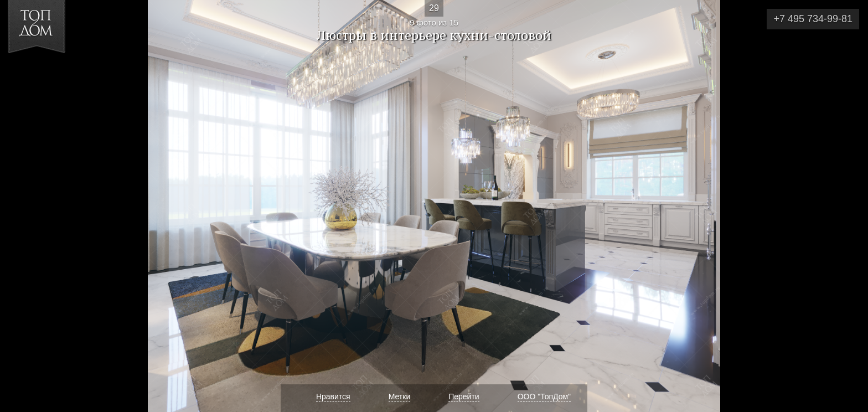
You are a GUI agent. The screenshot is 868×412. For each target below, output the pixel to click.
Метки (400, 396)
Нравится (333, 396)
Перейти (464, 396)
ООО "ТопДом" (544, 396)
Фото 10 (847, 206)
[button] (49, 73)
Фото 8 (21, 206)
